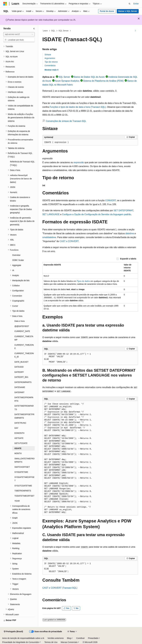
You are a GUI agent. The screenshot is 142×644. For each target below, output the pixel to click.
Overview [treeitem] (16, 255)
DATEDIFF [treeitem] (19, 372)
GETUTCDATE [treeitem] (21, 443)
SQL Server (64, 31)
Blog (69, 638)
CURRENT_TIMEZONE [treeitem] (24, 347)
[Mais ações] (135, 31)
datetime (130, 233)
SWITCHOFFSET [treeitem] (22, 467)
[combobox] (19, 34)
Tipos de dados (83, 281)
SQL (53, 31)
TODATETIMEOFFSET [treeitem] (24, 496)
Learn (45, 31)
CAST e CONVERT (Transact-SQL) (60, 588)
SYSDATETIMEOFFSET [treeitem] (24, 479)
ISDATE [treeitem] (18, 448)
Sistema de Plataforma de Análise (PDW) (103, 81)
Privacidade (93, 638)
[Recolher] (34, 29)
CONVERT (111, 200)
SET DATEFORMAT (123, 210)
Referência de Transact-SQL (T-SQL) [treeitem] (22, 163)
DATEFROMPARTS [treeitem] (23, 382)
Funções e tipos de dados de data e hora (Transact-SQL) (78, 107)
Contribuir (80, 638)
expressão (79, 162)
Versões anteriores (56, 638)
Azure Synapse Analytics (67, 81)
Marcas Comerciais (69, 642)
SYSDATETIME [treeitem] (21, 472)
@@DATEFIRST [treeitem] (22, 326)
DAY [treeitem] (16, 428)
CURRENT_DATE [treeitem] (22, 331)
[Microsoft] (5, 4)
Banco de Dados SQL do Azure (89, 77)
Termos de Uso (51, 642)
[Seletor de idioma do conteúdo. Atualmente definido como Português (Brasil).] (13, 632)
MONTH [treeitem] (18, 453)
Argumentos (50, 58)
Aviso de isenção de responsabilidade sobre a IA (23, 638)
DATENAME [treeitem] (20, 387)
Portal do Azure (107, 11)
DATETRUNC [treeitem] (20, 423)
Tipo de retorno (51, 62)
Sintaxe (48, 55)
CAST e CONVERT (69, 241)
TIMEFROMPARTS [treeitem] (23, 491)
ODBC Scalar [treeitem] (18, 260)
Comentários (50, 65)
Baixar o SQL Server (128, 11)
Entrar (136, 4)
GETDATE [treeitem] (19, 438)
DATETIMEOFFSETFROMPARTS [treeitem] (24, 416)
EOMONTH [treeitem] (19, 433)
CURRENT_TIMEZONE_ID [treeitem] (24, 355)
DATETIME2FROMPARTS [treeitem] (24, 399)
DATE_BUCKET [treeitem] (21, 362)
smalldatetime (49, 237)
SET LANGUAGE (51, 214)
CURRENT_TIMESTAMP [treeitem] (24, 338)
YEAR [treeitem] (17, 501)
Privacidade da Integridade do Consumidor (21, 642)
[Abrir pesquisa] (130, 4)
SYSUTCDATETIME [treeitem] (23, 486)
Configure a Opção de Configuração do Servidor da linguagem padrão (96, 214)
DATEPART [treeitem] (19, 392)
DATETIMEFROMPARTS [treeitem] (24, 408)
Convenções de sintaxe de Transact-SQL (66, 121)
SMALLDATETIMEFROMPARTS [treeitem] (24, 460)
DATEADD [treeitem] (19, 367)
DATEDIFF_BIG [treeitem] (21, 377)
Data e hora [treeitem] (19, 321)
